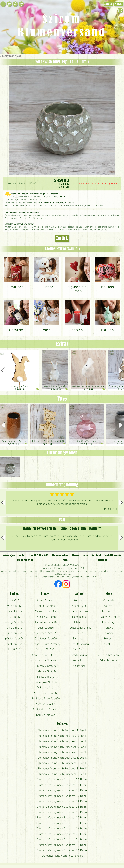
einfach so (79, 660)
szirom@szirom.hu (14, 556)
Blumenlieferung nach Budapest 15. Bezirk (62, 807)
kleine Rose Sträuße (46, 682)
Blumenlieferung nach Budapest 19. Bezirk (62, 828)
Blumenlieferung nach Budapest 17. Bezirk (62, 818)
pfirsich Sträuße (14, 639)
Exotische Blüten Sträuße (46, 644)
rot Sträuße (14, 600)
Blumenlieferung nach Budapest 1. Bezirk (62, 730)
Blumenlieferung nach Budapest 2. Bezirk (62, 736)
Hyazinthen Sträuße (46, 622)
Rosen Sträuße (46, 600)
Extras (62, 344)
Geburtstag (79, 606)
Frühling (108, 628)
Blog (65, 560)
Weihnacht (108, 600)
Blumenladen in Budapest (54, 203)
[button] (121, 370)
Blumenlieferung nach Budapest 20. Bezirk (62, 834)
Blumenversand (7, 56)
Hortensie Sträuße (46, 671)
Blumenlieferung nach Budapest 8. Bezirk (62, 769)
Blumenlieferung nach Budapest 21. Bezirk (62, 839)
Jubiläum (79, 622)
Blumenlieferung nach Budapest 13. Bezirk (62, 796)
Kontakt (96, 556)
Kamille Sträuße (46, 715)
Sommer (108, 633)
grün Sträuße (14, 633)
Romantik (79, 600)
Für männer (79, 649)
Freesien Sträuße (46, 617)
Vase (19, 56)
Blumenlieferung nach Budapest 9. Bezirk (62, 774)
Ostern (108, 606)
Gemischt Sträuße (46, 611)
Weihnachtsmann (108, 655)
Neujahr (108, 649)
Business (79, 633)
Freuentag (108, 622)
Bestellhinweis (112, 556)
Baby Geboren (79, 611)
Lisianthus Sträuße (46, 666)
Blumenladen (60, 556)
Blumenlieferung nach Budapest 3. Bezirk (62, 741)
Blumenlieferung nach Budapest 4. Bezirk (62, 747)
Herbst (108, 639)
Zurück (62, 239)
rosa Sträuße (14, 611)
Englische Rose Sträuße (46, 699)
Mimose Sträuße (46, 704)
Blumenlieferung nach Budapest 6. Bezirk (62, 758)
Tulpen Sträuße (46, 606)
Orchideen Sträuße (46, 639)
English (108, 4)
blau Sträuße (14, 649)
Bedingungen (25, 560)
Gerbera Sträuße (46, 649)
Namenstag (79, 617)
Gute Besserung (79, 644)
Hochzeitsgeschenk (79, 628)
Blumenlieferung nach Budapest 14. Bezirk (62, 801)
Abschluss (79, 666)
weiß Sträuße (14, 606)
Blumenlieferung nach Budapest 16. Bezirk (62, 812)
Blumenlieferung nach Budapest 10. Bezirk (62, 779)
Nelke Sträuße (46, 677)
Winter (108, 644)
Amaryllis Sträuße (46, 660)
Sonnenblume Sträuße (46, 655)
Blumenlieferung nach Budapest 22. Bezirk (62, 845)
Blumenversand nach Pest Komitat (62, 856)
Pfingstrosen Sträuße (46, 693)
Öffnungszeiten (80, 556)
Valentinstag (108, 617)
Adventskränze (108, 660)
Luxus (79, 671)
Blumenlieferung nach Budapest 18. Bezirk (62, 823)
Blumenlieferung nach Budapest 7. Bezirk (62, 763)
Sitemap (103, 560)
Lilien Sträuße (46, 628)
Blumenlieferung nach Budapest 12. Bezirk (62, 790)
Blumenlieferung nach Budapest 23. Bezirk (62, 850)
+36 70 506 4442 (38, 556)
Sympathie (79, 639)
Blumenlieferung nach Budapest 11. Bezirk (62, 785)
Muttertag (108, 611)
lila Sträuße (14, 617)
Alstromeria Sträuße (46, 633)
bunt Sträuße (14, 644)
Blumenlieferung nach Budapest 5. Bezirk (62, 752)
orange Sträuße (14, 622)
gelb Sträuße (14, 628)
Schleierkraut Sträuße (46, 709)
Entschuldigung (79, 655)
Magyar (119, 4)
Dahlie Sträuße (46, 688)
